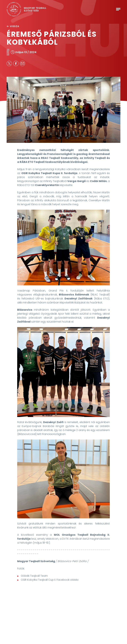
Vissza (13, 26)
